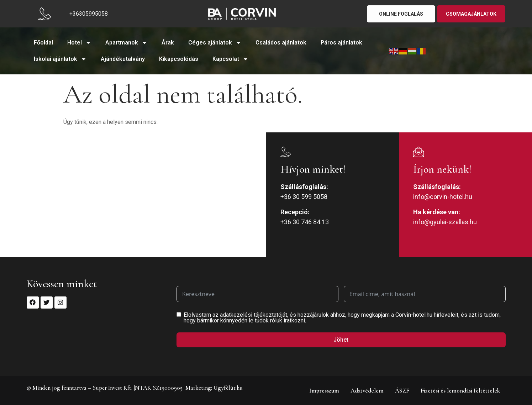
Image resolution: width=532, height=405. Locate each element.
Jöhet (341, 340)
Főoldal (43, 43)
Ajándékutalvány (123, 59)
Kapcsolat (230, 59)
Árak (168, 43)
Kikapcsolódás (179, 59)
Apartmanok (126, 43)
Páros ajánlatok (341, 43)
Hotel (79, 43)
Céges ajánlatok (215, 43)
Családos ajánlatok (281, 43)
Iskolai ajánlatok (60, 59)
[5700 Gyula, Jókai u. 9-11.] (133, 195)
